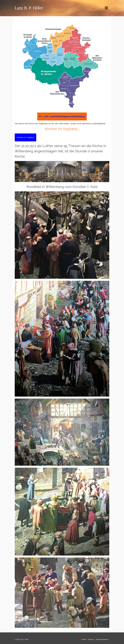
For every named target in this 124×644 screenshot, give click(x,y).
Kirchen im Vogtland (25, 137)
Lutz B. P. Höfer (29, 8)
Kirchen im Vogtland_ (62, 129)
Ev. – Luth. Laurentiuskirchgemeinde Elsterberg (62, 116)
